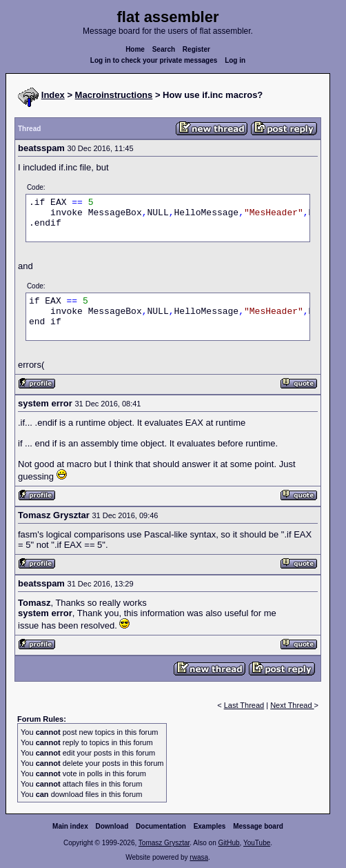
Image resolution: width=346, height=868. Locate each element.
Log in (235, 60)
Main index (70, 826)
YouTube (257, 843)
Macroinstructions (114, 95)
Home (135, 49)
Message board (258, 826)
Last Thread (244, 705)
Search (164, 49)
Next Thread (292, 705)
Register (196, 49)
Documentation (161, 826)
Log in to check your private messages (154, 60)
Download (112, 826)
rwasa (199, 857)
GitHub (228, 843)
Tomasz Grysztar (164, 843)
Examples (210, 826)
